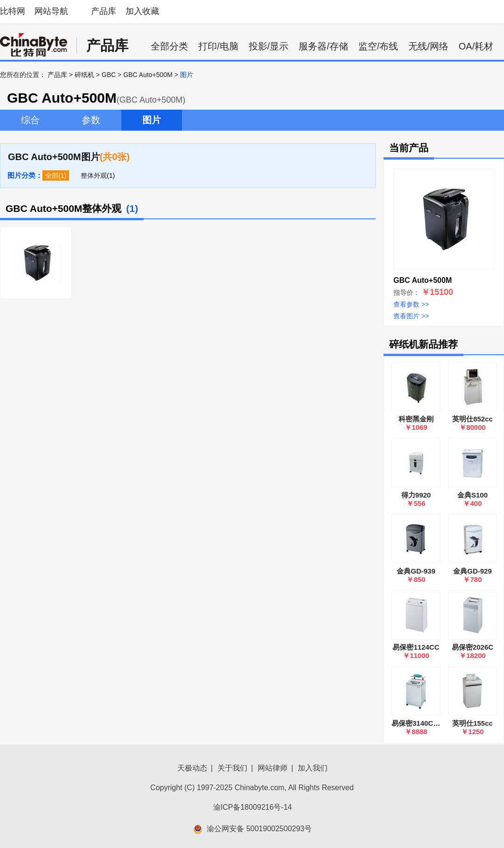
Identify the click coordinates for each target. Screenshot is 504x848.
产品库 (104, 11)
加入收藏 (142, 11)
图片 (152, 120)
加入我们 (313, 768)
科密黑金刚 (416, 419)
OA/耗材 (476, 46)
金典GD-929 (472, 571)
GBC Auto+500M (148, 75)
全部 (52, 175)
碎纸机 (84, 75)
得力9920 (416, 495)
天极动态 (192, 768)
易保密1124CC (416, 647)
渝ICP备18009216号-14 (253, 807)
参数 (91, 120)
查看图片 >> (411, 316)
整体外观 (94, 175)
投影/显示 (269, 46)
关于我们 (232, 768)
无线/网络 (428, 46)
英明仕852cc (472, 419)
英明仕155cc (472, 723)
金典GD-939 (416, 571)
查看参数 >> (411, 304)
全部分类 (169, 46)
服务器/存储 (323, 46)
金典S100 (472, 495)
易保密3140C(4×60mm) (429, 723)
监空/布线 (378, 46)
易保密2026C (472, 647)
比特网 (13, 11)
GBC (109, 75)
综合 (30, 120)
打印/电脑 (218, 46)
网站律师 (273, 768)
